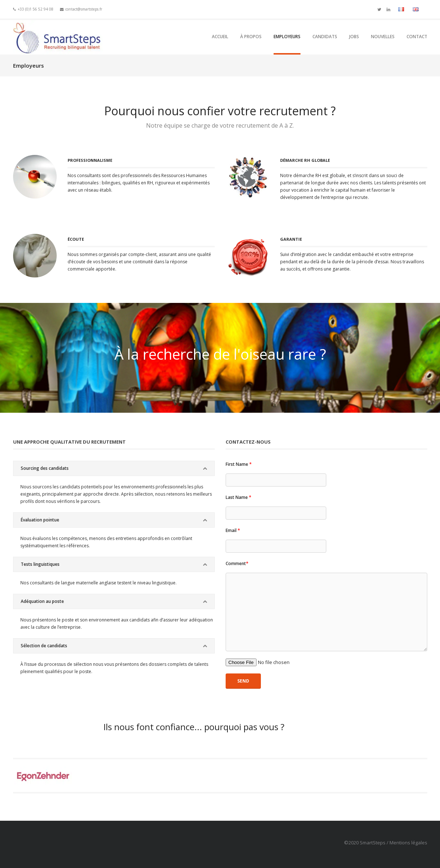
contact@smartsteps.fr (84, 9)
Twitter (379, 9)
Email (233, 530)
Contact (417, 37)
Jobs (354, 37)
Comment (237, 563)
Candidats (325, 37)
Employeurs (287, 37)
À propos (251, 37)
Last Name (239, 497)
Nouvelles (383, 37)
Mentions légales (408, 843)
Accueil (220, 37)
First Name (239, 464)
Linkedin (388, 9)
